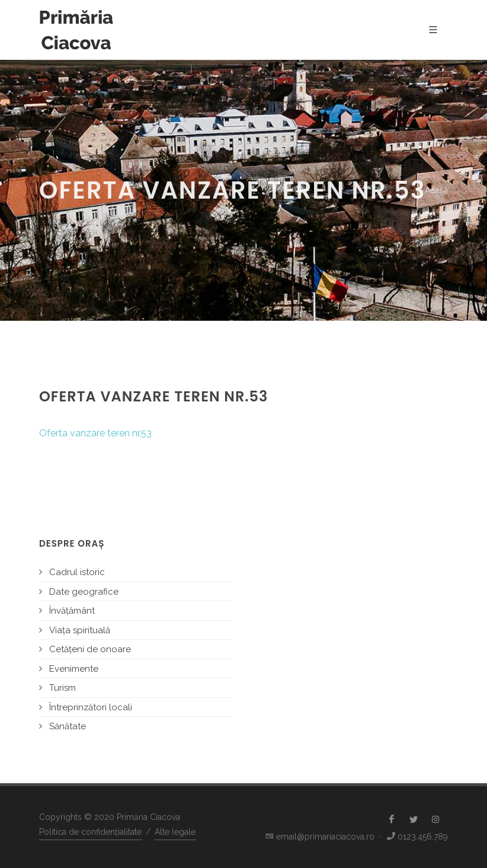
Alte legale (175, 832)
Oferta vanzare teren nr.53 (95, 433)
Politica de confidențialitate (90, 832)
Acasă (436, 190)
